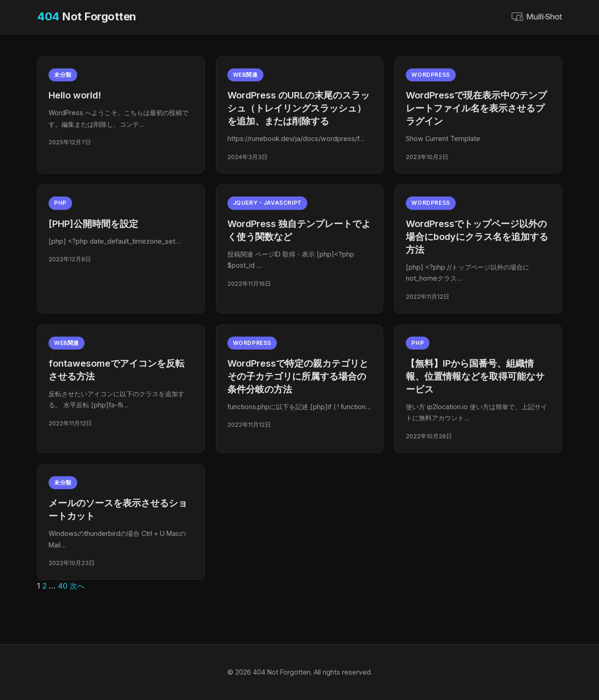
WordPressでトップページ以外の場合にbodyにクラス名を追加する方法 (477, 237)
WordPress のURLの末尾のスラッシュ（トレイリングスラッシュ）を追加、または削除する (299, 108)
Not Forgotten (87, 16)
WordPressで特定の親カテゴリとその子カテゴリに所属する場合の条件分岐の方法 (298, 376)
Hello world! (75, 95)
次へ (77, 586)
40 (63, 586)
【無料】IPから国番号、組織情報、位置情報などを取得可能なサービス (475, 376)
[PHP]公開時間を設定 (93, 224)
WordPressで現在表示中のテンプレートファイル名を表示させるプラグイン (476, 108)
